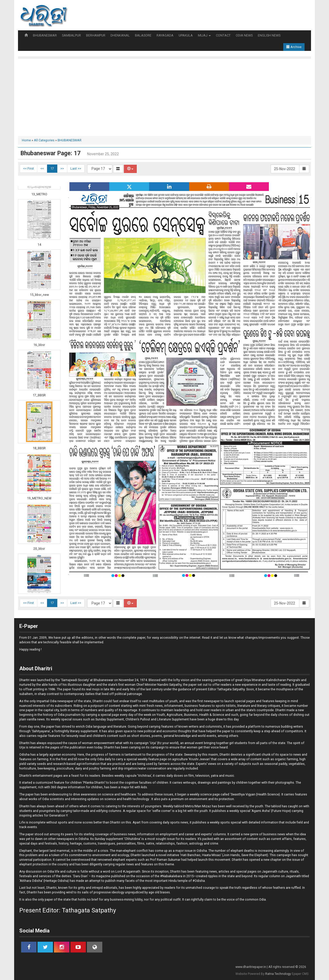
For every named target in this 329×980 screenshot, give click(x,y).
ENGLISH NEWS (269, 35)
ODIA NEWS (244, 35)
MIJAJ (204, 35)
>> (62, 168)
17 (52, 168)
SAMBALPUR (71, 35)
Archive (294, 47)
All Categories (44, 140)
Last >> (76, 168)
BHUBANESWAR (45, 35)
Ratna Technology (278, 974)
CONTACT (223, 35)
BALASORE (143, 35)
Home (26, 140)
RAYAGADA (165, 35)
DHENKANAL (120, 35)
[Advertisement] (164, 97)
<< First (29, 168)
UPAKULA (186, 35)
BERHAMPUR (96, 35)
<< (42, 168)
